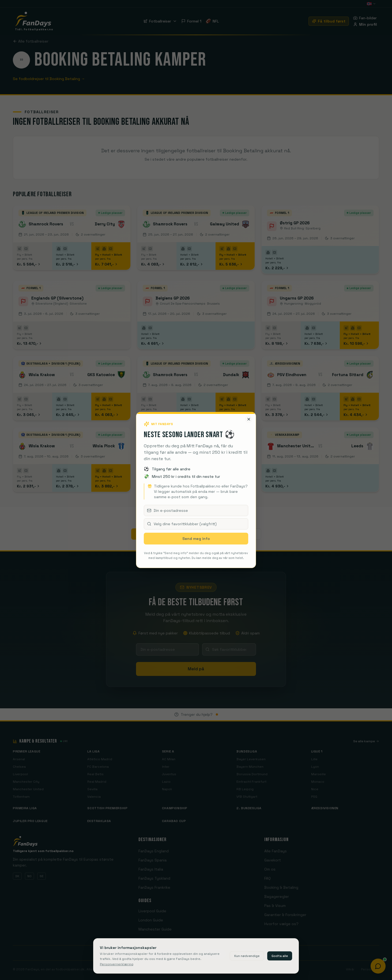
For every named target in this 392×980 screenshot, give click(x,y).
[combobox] (196, 524)
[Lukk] (249, 419)
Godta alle (280, 956)
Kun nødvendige (247, 956)
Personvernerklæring (117, 964)
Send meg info (196, 539)
